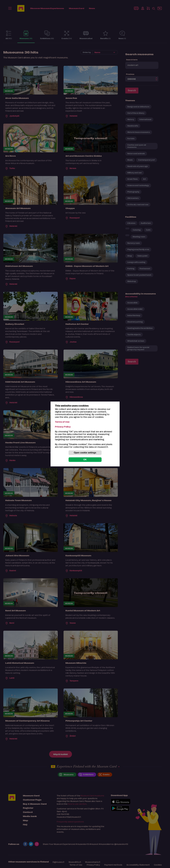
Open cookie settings (85, 453)
